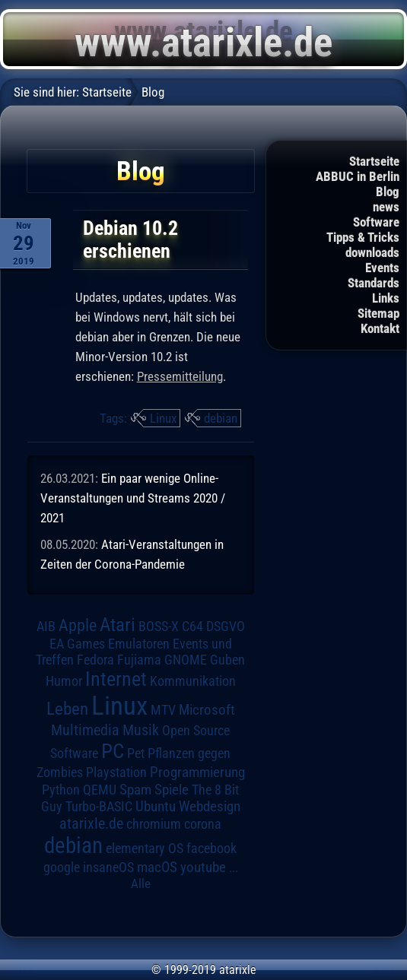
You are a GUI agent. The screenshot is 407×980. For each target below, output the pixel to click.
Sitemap (378, 313)
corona (203, 824)
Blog (388, 192)
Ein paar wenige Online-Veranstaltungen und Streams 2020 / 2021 (133, 498)
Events (382, 268)
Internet (116, 679)
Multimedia (85, 730)
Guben (227, 660)
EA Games (77, 644)
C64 (192, 626)
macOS (157, 867)
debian (221, 418)
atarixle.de (91, 824)
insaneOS (108, 867)
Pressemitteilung (180, 376)
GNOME (186, 660)
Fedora (95, 660)
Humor (64, 681)
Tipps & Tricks (363, 237)
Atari (118, 625)
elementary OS (145, 848)
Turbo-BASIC (99, 806)
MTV (163, 710)
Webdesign (210, 807)
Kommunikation (193, 681)
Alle (141, 883)
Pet (136, 753)
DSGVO (226, 626)
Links (386, 298)
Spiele (172, 790)
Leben (67, 709)
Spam (135, 790)
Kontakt (380, 328)
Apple (78, 625)
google (62, 867)
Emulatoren (139, 644)
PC (113, 751)
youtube (203, 867)
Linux (163, 418)
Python (61, 790)
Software (376, 222)
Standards (374, 283)
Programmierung (197, 772)
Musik (141, 730)
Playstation (116, 772)
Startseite (374, 161)
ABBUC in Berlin (358, 176)
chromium (154, 824)
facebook (211, 848)
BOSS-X (159, 626)
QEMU (100, 790)
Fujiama (139, 660)
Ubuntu (156, 807)
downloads (372, 252)
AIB (46, 626)
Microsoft (207, 710)
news (386, 207)
